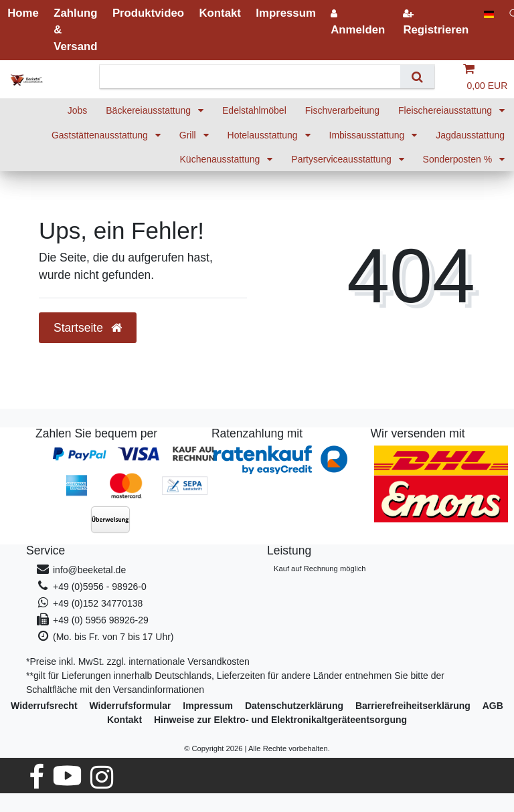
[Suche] (417, 77)
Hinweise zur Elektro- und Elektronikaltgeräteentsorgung (280, 720)
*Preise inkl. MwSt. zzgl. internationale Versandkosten (138, 662)
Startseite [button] (88, 328)
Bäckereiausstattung (150, 110)
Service (46, 550)
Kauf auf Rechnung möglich (320, 569)
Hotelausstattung (264, 135)
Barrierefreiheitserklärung (413, 706)
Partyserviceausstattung (342, 159)
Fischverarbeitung (342, 110)
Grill (189, 135)
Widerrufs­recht (44, 706)
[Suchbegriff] (255, 77)
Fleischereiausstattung (446, 110)
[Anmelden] (358, 21)
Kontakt (124, 720)
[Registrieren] (436, 21)
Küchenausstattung (222, 159)
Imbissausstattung (368, 135)
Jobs (78, 110)
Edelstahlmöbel (254, 110)
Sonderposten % (459, 159)
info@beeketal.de (89, 570)
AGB (493, 706)
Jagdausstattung (470, 135)
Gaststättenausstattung (101, 135)
